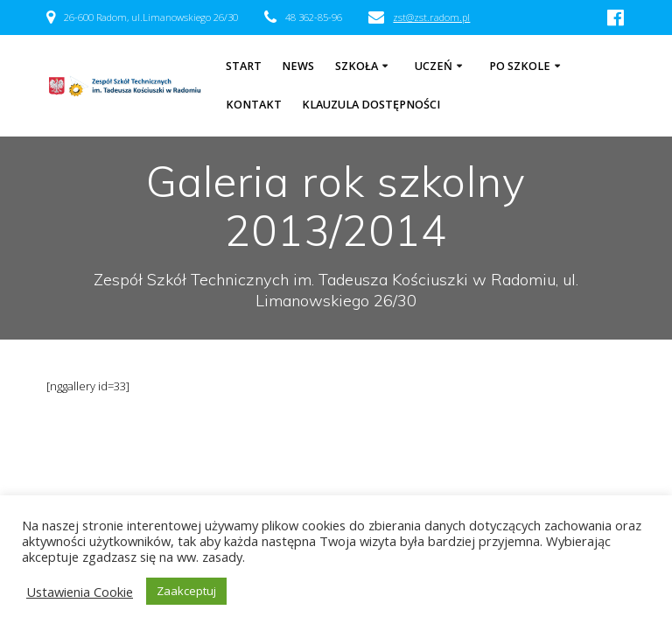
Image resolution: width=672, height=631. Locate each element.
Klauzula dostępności (371, 105)
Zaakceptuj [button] (186, 591)
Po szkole (520, 66)
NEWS (298, 66)
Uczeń (434, 66)
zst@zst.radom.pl (431, 17)
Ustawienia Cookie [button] (80, 592)
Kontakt (254, 105)
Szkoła (357, 66)
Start (244, 66)
